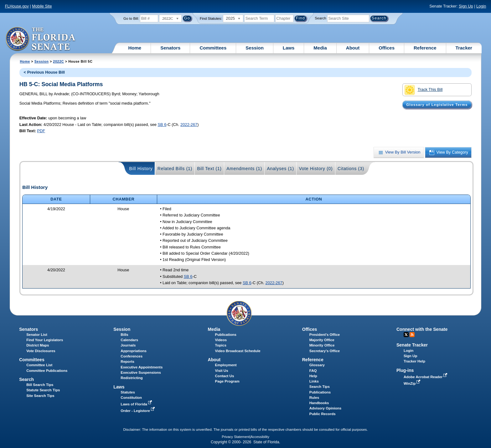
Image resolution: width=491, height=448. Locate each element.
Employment (226, 365)
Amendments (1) (244, 169)
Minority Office (322, 345)
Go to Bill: (131, 18)
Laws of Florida (137, 404)
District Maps (38, 345)
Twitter (406, 335)
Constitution (131, 398)
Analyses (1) (280, 169)
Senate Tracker (412, 345)
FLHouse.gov (17, 6)
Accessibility (260, 437)
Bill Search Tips (40, 385)
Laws (289, 48)
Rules (314, 398)
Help (313, 376)
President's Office (325, 335)
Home (135, 48)
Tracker (464, 48)
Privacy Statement (236, 437)
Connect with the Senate (422, 329)
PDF (41, 131)
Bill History (141, 169)
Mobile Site (42, 6)
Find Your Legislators (45, 340)
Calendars (129, 340)
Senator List (37, 335)
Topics (221, 345)
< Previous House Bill (44, 72)
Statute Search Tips (43, 390)
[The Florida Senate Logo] (41, 39)
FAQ (313, 371)
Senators (170, 48)
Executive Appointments (142, 367)
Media (320, 48)
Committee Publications (47, 371)
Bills (124, 335)
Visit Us (222, 371)
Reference (425, 48)
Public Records (323, 414)
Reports (127, 362)
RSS (412, 335)
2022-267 (189, 125)
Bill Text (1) (209, 169)
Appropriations (134, 351)
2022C (58, 61)
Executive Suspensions (141, 372)
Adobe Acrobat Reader (426, 377)
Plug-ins (405, 370)
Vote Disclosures (41, 351)
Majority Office (322, 340)
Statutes (128, 392)
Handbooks (319, 403)
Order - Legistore (138, 411)
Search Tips (320, 387)
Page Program (227, 381)
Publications (226, 335)
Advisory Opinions (325, 408)
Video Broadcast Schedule (238, 351)
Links (314, 381)
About (353, 48)
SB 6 (162, 125)
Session (255, 48)
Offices (387, 48)
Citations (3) (351, 169)
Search (320, 18)
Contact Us (225, 376)
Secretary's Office (325, 351)
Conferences (132, 356)
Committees (213, 48)
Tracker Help (414, 361)
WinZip (413, 383)
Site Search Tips (40, 396)
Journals (128, 345)
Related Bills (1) (175, 169)
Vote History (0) (316, 169)
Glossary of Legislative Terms (437, 105)
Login (481, 6)
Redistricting (132, 378)
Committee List (39, 365)
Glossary (317, 365)
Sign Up (466, 6)
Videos (221, 340)
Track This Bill (424, 90)
